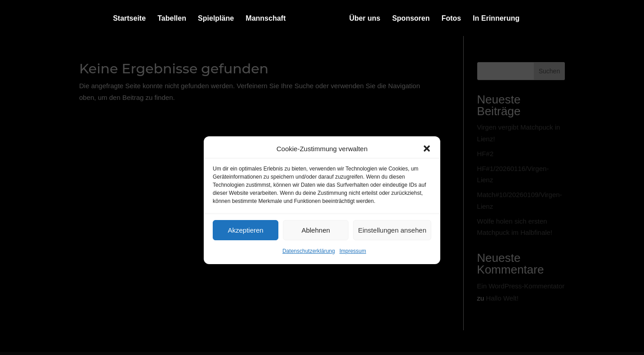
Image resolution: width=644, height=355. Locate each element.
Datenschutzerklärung (309, 251)
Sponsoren (411, 19)
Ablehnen (315, 230)
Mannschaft (266, 19)
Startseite (129, 19)
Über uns (364, 19)
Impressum (353, 251)
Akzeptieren (245, 230)
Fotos (452, 19)
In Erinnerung (496, 19)
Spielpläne (216, 19)
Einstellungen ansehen (392, 230)
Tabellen (172, 19)
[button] (427, 148)
